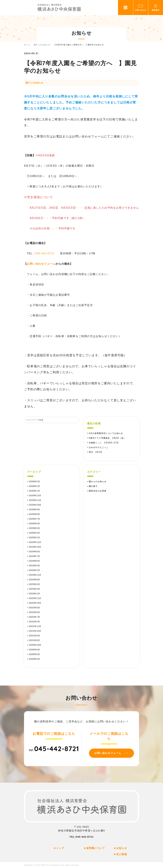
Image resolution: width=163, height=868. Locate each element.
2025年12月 (35, 496)
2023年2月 (34, 594)
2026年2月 (34, 486)
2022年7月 (34, 617)
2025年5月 (34, 528)
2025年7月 (34, 519)
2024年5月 (34, 566)
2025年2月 (34, 538)
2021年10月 (35, 631)
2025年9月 (34, 510)
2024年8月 (34, 552)
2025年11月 (35, 500)
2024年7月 (34, 556)
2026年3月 (34, 482)
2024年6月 (34, 561)
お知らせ (122, 848)
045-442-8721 (45, 253)
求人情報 (122, 854)
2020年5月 (34, 654)
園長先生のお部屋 (98, 491)
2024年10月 (35, 547)
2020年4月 (34, 659)
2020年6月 (34, 650)
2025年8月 (34, 514)
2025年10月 (35, 505)
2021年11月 (35, 626)
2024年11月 (35, 542)
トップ (60, 848)
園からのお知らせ (34, 83)
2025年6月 (34, 524)
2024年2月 (34, 570)
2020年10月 (35, 645)
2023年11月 (35, 575)
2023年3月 (34, 589)
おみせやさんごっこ (99, 447)
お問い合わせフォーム (41, 264)
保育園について (96, 848)
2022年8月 (34, 612)
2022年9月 (34, 608)
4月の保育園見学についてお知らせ (106, 433)
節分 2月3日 (97, 452)
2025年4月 (34, 533)
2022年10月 (35, 603)
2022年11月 (35, 598)
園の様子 (93, 486)
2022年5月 (34, 622)
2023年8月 (34, 580)
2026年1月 (34, 491)
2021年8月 (34, 640)
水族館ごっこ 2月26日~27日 (104, 443)
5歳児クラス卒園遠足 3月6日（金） (107, 438)
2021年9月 (34, 636)
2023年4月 (34, 584)
